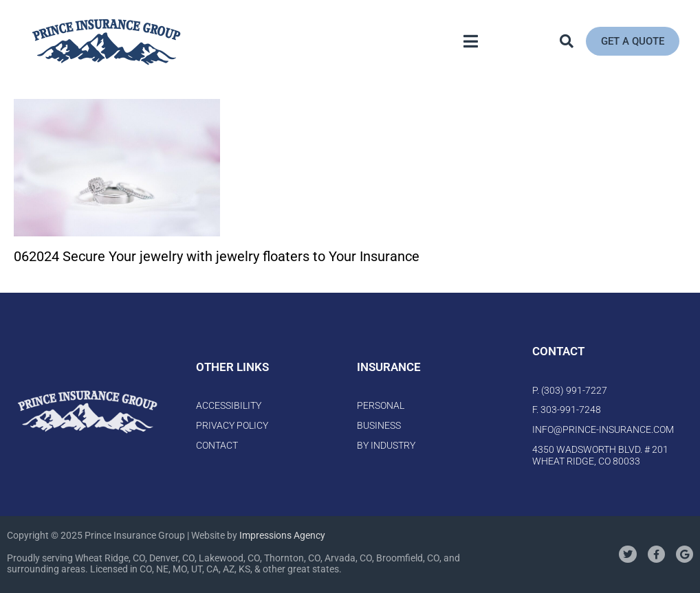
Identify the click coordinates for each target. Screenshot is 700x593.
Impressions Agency (282, 535)
